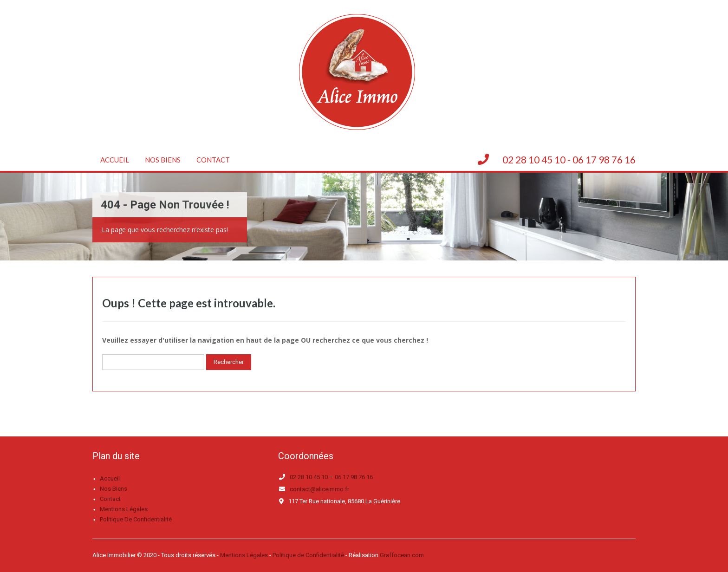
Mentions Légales (244, 555)
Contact (213, 160)
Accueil (115, 160)
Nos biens (163, 160)
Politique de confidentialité (136, 519)
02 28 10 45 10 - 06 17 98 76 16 (569, 159)
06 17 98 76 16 (354, 477)
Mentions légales (124, 509)
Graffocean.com (402, 555)
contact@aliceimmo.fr (319, 489)
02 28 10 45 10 (309, 477)
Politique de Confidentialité (308, 555)
